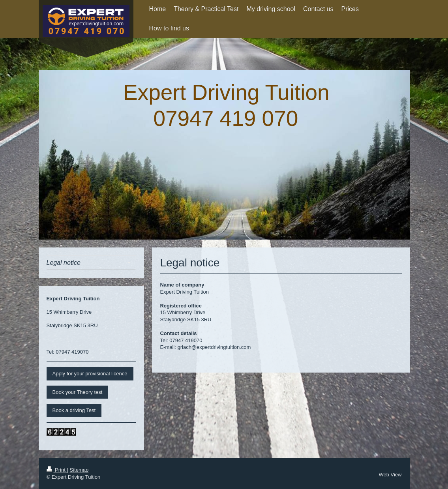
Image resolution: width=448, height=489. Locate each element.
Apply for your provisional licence (90, 374)
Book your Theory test (78, 392)
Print (57, 470)
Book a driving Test (74, 410)
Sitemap (79, 470)
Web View (390, 475)
